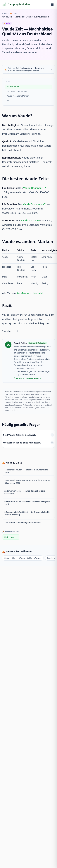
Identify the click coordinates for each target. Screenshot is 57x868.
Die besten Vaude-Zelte (17, 91)
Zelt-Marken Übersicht (30, 293)
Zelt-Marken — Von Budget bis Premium (23, 523)
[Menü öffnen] (52, 4)
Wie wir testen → (34, 378)
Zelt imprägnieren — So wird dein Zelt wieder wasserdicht (25, 492)
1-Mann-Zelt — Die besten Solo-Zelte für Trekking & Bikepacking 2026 (27, 482)
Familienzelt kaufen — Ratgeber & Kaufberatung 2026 (26, 471)
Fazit (9, 100)
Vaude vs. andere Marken (18, 96)
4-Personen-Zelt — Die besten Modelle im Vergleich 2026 (27, 503)
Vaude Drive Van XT (34, 204)
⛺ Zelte (13, 13)
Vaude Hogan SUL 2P (35, 188)
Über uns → (19, 378)
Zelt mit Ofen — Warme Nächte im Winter (23, 558)
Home (5, 13)
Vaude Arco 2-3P (30, 220)
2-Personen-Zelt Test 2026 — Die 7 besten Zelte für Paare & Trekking (27, 513)
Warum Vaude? (13, 87)
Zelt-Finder (11, 537)
